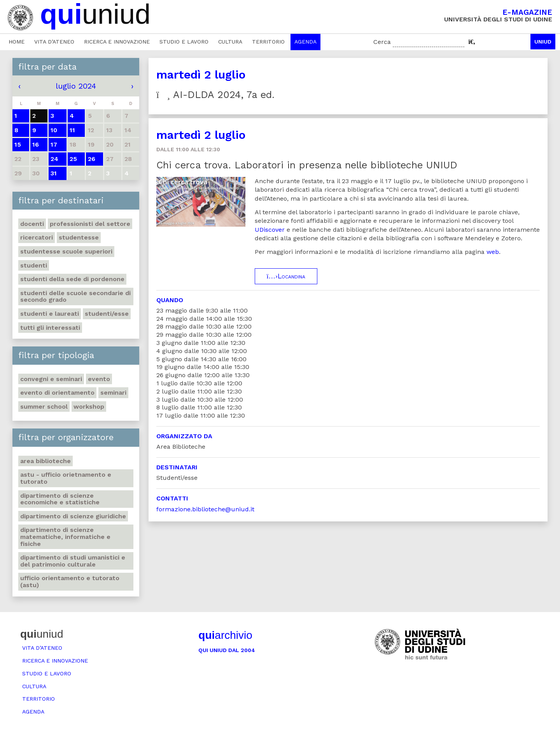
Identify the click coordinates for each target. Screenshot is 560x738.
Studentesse (79, 237)
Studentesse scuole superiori (66, 251)
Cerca (382, 42)
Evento (99, 379)
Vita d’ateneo (54, 42)
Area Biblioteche (45, 461)
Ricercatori (37, 237)
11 (72, 130)
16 (36, 144)
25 (73, 159)
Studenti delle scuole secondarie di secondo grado (75, 296)
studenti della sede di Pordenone (72, 279)
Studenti (34, 265)
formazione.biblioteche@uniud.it (205, 509)
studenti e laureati (50, 314)
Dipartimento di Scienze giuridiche (73, 516)
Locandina (286, 276)
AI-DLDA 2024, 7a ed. (215, 95)
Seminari (113, 393)
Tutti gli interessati (50, 328)
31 (54, 173)
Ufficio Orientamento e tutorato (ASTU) (70, 581)
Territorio (268, 42)
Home (17, 42)
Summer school (44, 407)
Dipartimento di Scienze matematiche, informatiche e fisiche (65, 537)
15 (18, 144)
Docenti (32, 224)
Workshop (89, 407)
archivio (225, 635)
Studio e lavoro (184, 42)
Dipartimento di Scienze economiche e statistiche (60, 499)
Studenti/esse (107, 314)
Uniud (543, 42)
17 (54, 144)
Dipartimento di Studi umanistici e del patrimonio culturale (73, 561)
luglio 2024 (76, 86)
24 (54, 159)
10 (54, 130)
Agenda (305, 42)
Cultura (230, 42)
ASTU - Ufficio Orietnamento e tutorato (66, 478)
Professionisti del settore (90, 224)
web (493, 252)
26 (92, 159)
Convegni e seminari (51, 379)
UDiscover (270, 230)
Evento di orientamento (57, 393)
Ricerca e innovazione (117, 42)
